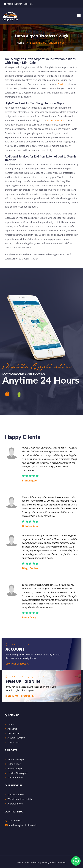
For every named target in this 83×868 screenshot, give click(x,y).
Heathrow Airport (17, 759)
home (20, 43)
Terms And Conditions (28, 862)
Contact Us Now (17, 664)
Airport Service (15, 804)
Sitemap (62, 862)
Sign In (12, 696)
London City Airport (18, 773)
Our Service (13, 733)
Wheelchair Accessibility (20, 799)
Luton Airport (14, 764)
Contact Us (13, 742)
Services (62, 84)
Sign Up (28, 696)
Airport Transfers (56, 120)
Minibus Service (16, 795)
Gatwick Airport (15, 768)
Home (11, 724)
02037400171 (16, 821)
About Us (12, 729)
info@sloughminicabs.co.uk (19, 4)
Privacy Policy (49, 862)
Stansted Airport (16, 778)
